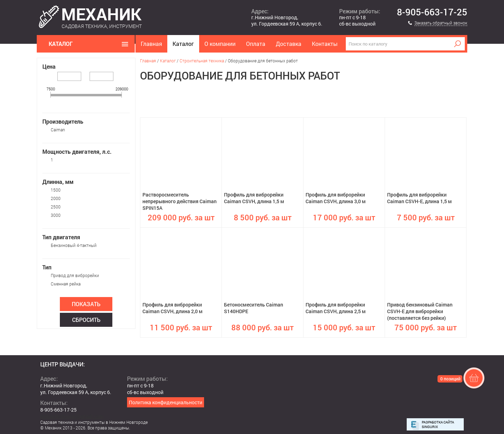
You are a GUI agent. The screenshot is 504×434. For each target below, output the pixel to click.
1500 (56, 190)
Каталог (183, 44)
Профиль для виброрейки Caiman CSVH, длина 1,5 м (254, 198)
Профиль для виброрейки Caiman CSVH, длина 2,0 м (173, 308)
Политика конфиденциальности (166, 402)
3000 (56, 215)
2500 (56, 207)
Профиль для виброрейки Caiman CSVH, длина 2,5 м (336, 308)
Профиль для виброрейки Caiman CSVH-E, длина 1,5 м (419, 198)
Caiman (58, 130)
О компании (220, 44)
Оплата (256, 44)
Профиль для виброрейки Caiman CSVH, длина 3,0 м (336, 198)
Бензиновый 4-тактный (74, 245)
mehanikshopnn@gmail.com (72, 416)
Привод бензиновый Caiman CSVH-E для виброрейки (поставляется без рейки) (420, 311)
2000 (56, 198)
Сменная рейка (66, 284)
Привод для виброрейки (75, 275)
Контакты (325, 44)
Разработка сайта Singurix (438, 425)
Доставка (289, 44)
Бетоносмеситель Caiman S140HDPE (254, 308)
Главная (151, 44)
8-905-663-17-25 (432, 12)
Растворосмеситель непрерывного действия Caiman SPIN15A (180, 201)
